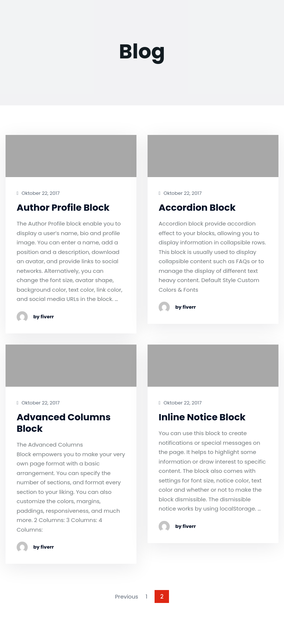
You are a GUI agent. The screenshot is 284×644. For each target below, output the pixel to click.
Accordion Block (197, 208)
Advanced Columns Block (64, 423)
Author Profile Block (63, 208)
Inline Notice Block (202, 417)
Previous (127, 596)
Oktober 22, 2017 (38, 194)
